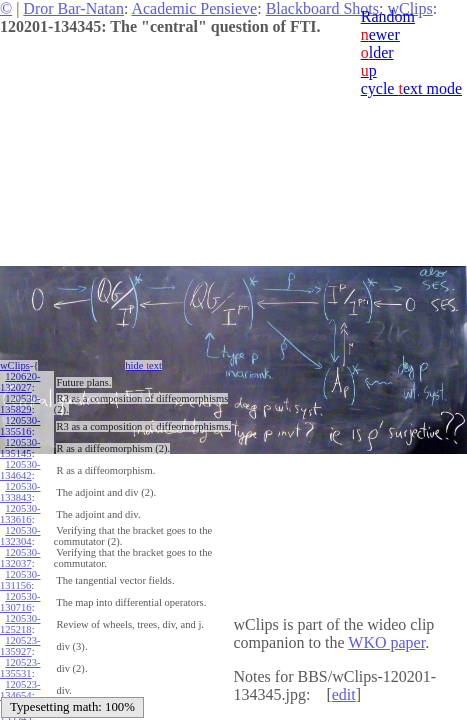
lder (377, 52)
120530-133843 (20, 492)
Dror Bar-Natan (73, 8)
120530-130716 (20, 602)
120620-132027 (20, 382)
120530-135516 (20, 426)
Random (388, 16)
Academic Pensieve (194, 8)
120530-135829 (20, 404)
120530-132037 (20, 558)
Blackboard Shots (322, 8)
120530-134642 (20, 470)
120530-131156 (20, 580)
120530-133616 (20, 514)
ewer (380, 34)
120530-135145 (20, 448)
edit (344, 694)
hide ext (143, 365)
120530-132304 (20, 536)
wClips (15, 365)
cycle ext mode (411, 88)
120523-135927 (20, 646)
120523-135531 (20, 668)
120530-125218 (20, 624)
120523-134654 (20, 690)
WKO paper (386, 642)
